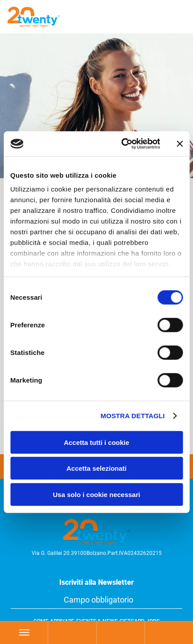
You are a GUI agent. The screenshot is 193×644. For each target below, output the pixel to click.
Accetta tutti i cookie (96, 442)
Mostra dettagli (133, 416)
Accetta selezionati (96, 468)
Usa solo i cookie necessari (97, 494)
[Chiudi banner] (180, 144)
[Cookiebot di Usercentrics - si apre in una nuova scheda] (122, 144)
